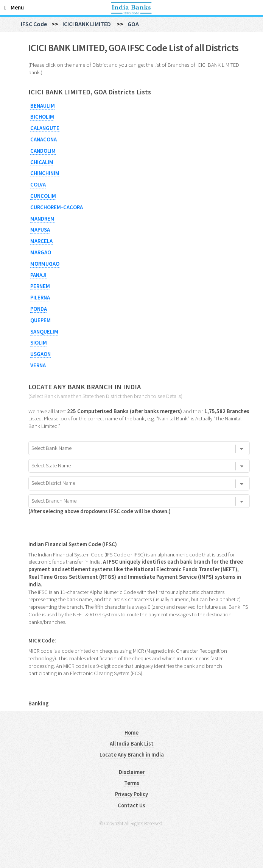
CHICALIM (42, 162)
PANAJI (38, 275)
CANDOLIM (43, 151)
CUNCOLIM (43, 196)
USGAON (40, 354)
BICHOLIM (42, 117)
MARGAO (41, 252)
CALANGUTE (45, 128)
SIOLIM (39, 343)
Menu (17, 8)
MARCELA (41, 241)
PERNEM (40, 286)
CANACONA (44, 139)
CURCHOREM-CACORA (57, 207)
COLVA (38, 185)
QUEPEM (40, 320)
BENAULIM (43, 106)
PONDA (39, 309)
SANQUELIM (44, 332)
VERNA (38, 365)
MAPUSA (40, 230)
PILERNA (40, 298)
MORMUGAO (45, 264)
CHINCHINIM (45, 173)
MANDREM (42, 219)
